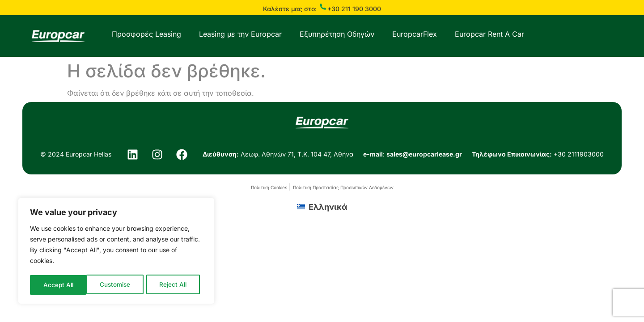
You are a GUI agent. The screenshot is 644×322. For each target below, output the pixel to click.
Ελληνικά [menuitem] (328, 207)
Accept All (175, 285)
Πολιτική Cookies (269, 187)
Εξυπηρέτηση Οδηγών (337, 34)
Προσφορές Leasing (146, 34)
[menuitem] (322, 207)
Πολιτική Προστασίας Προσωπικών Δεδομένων (343, 187)
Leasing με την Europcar (240, 34)
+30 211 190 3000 (354, 9)
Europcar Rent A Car (489, 34)
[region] (116, 252)
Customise (58, 285)
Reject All (117, 285)
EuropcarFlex (415, 34)
